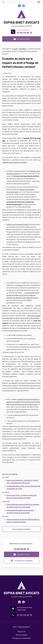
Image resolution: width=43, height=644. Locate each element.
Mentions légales (21, 635)
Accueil (15, 49)
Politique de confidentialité (21, 638)
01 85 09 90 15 (25, 33)
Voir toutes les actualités (21, 529)
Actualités (23, 49)
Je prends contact (21, 39)
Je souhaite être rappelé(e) (21, 561)
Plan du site (21, 631)
